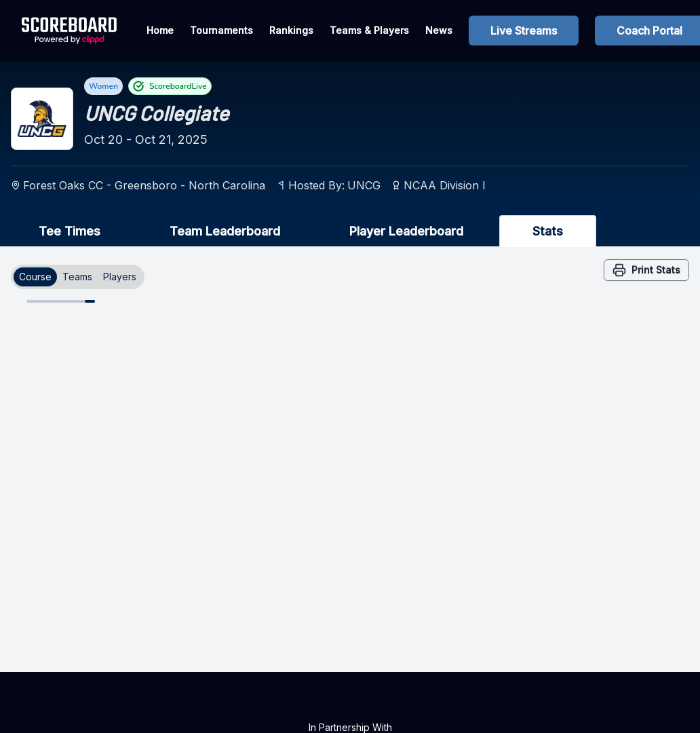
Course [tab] (35, 277)
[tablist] (78, 277)
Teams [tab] (77, 277)
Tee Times (70, 231)
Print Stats (646, 270)
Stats (548, 231)
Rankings (291, 30)
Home (160, 30)
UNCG (364, 185)
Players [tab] (120, 277)
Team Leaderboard (225, 231)
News (439, 30)
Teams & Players (369, 30)
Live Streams (524, 31)
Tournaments (221, 30)
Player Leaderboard (406, 231)
